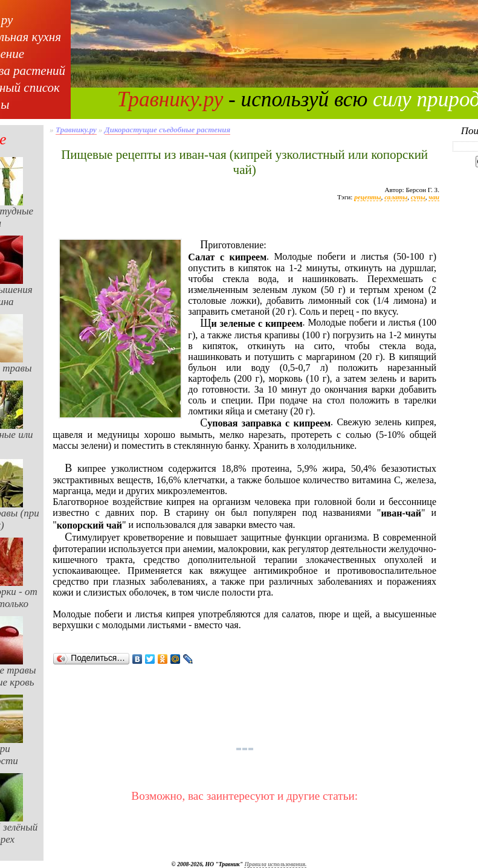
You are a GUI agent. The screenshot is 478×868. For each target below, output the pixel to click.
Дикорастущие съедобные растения (167, 130)
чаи (434, 197)
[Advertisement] (245, 225)
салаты (396, 197)
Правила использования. (275, 864)
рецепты (367, 197)
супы (418, 197)
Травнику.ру (170, 99)
